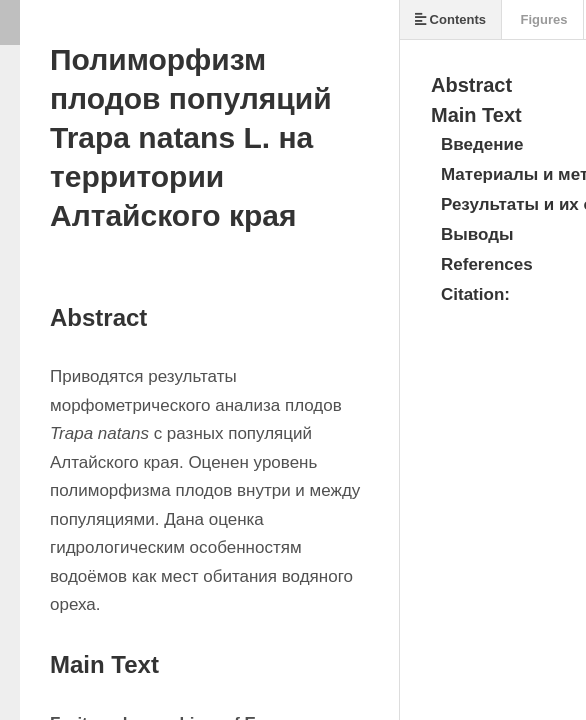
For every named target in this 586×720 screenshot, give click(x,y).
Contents (450, 19)
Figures (542, 19)
